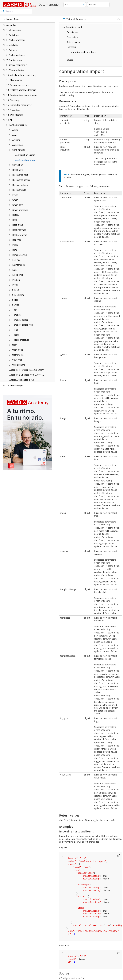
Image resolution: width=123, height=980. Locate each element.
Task (15, 310)
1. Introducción (14, 30)
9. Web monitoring (15, 70)
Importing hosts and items (83, 52)
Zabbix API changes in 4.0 (22, 380)
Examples (71, 47)
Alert (15, 135)
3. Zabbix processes (16, 40)
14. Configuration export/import (22, 95)
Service (16, 305)
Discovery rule (19, 190)
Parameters (72, 37)
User (15, 345)
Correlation (18, 165)
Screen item (18, 295)
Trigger (16, 335)
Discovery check (20, 185)
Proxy (15, 285)
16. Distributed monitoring (19, 105)
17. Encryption (13, 110)
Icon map (17, 240)
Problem (16, 280)
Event (15, 195)
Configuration (19, 150)
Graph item (18, 205)
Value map (17, 360)
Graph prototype (20, 210)
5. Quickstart (12, 50)
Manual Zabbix (13, 19)
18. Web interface (15, 115)
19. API (10, 120)
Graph (15, 200)
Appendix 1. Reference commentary (26, 370)
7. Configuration (14, 60)
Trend (15, 330)
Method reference (18, 125)
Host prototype (20, 235)
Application (18, 145)
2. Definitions (13, 35)
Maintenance (19, 265)
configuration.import (26, 160)
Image (15, 245)
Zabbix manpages (15, 385)
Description (72, 32)
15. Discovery (13, 100)
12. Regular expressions (18, 85)
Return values (73, 42)
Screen (16, 290)
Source (70, 60)
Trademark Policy (115, 975)
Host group (18, 225)
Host (15, 220)
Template (17, 315)
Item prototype (20, 255)
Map (14, 270)
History (16, 215)
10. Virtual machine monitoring (21, 75)
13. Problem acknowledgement (21, 90)
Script (15, 300)
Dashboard (18, 170)
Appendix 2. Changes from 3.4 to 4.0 (27, 375)
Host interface (19, 230)
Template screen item (23, 325)
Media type (18, 275)
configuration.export (25, 155)
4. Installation (13, 45)
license (74, 977)
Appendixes (12, 25)
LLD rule (16, 260)
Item (15, 250)
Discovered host (20, 175)
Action (15, 130)
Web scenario (19, 365)
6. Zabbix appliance (16, 55)
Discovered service (21, 180)
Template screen (20, 320)
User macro (18, 355)
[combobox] (16, 11)
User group (18, 350)
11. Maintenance (14, 80)
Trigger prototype (21, 340)
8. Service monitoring (16, 65)
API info (16, 140)
